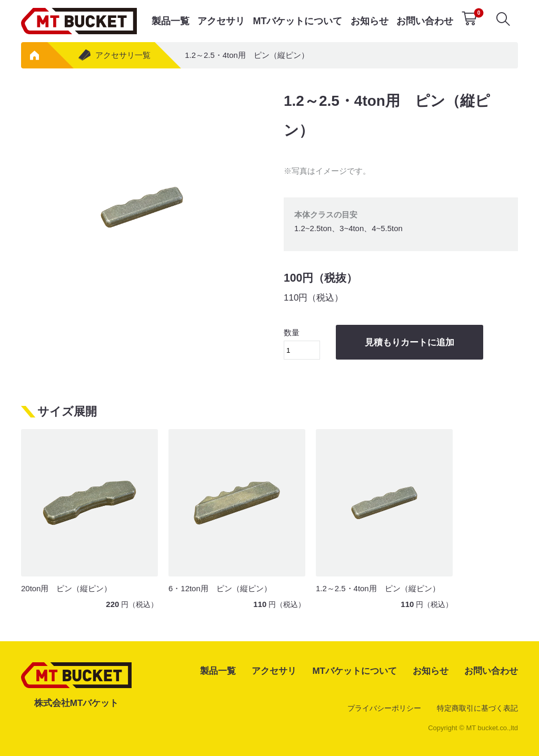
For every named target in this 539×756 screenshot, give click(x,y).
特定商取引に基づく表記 (477, 708)
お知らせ (370, 21)
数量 (302, 344)
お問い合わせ (425, 21)
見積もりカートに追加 (410, 342)
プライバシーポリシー (384, 708)
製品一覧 (171, 21)
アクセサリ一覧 (114, 55)
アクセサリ (221, 21)
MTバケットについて (297, 21)
